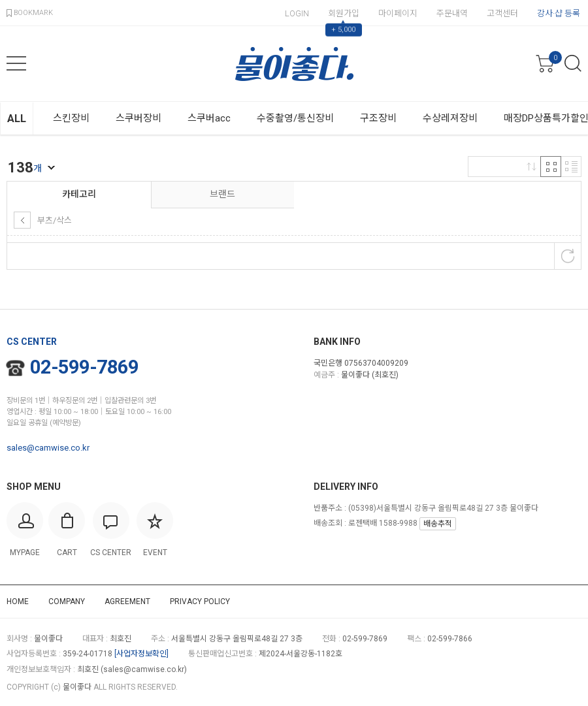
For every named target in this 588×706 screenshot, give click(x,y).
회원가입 (344, 13)
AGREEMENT (127, 602)
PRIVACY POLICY (200, 602)
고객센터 (502, 13)
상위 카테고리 (22, 220)
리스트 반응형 (571, 167)
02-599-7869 (73, 367)
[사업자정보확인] (141, 654)
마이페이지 (398, 13)
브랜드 (222, 194)
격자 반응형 (551, 167)
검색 (573, 63)
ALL (17, 119)
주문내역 (452, 13)
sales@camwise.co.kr (48, 448)
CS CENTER (32, 342)
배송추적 (438, 524)
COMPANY (67, 602)
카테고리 (79, 194)
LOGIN (297, 13)
